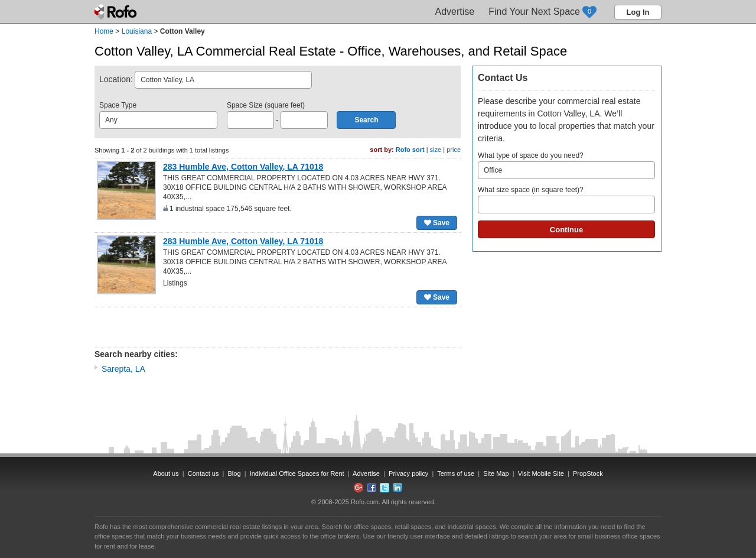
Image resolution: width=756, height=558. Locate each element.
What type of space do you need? (566, 165)
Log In (638, 12)
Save (437, 223)
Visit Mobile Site (541, 473)
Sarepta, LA (123, 369)
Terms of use (456, 473)
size (436, 150)
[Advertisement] (278, 327)
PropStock (588, 473)
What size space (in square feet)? (566, 199)
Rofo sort (410, 150)
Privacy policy (408, 473)
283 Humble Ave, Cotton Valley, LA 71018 (243, 167)
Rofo (117, 12)
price (454, 150)
